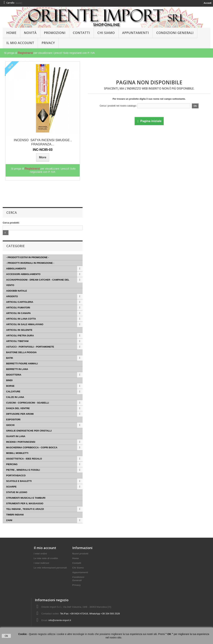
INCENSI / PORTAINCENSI (21, 442)
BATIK (10, 358)
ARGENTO (12, 296)
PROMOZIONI (55, 33)
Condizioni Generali (175, 33)
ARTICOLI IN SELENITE (19, 330)
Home (76, 558)
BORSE (10, 386)
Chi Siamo (106, 33)
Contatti (81, 33)
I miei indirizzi (41, 563)
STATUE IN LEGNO (17, 492)
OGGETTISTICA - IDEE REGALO (24, 459)
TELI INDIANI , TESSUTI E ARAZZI (25, 509)
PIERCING (12, 464)
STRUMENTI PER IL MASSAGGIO (25, 503)
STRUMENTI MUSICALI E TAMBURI (26, 498)
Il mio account (45, 548)
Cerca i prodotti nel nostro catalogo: (118, 106)
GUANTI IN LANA (16, 436)
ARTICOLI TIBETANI (17, 341)
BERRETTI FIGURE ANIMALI (22, 364)
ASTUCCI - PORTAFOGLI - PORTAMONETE (30, 347)
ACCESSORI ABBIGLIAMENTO (23, 274)
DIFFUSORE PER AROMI (20, 414)
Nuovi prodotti (80, 554)
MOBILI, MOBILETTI (17, 453)
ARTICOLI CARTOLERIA (20, 302)
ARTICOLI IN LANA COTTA (21, 319)
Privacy (48, 43)
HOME (11, 33)
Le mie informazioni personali (50, 568)
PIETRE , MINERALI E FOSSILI (23, 470)
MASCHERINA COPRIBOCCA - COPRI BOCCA (32, 447)
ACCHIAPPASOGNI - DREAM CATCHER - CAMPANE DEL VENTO (38, 282)
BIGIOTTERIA (14, 375)
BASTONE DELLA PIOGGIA (21, 352)
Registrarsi (25, 53)
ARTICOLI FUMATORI (18, 308)
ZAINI (9, 520)
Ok (6, 636)
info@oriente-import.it (60, 620)
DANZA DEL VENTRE (18, 408)
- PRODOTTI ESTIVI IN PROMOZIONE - (28, 257)
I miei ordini (40, 554)
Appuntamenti (135, 33)
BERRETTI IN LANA (17, 369)
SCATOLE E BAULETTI (19, 481)
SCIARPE (11, 487)
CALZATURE (13, 392)
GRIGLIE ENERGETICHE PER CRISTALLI (29, 431)
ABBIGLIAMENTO (16, 269)
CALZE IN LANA (15, 397)
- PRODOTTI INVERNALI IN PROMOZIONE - (30, 263)
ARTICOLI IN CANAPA (18, 313)
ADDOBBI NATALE (17, 291)
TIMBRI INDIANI (15, 515)
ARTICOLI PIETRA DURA (20, 336)
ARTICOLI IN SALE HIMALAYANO (25, 324)
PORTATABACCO (16, 475)
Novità (30, 33)
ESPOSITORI (13, 419)
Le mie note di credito (46, 558)
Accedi (207, 3)
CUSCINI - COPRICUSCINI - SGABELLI (28, 403)
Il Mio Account (20, 43)
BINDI (9, 380)
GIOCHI (10, 425)
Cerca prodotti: (11, 223)
